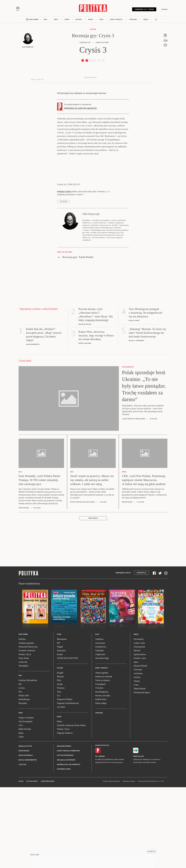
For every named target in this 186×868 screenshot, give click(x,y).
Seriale (60, 765)
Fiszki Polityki (138, 837)
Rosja (21, 814)
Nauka (91, 24)
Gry (59, 777)
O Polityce (22, 846)
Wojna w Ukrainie (26, 799)
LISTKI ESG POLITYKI (67, 739)
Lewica (22, 769)
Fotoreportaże (139, 728)
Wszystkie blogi (102, 739)
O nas (136, 766)
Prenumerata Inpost (123, 654)
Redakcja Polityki (25, 827)
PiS (20, 765)
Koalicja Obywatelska (28, 761)
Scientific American (27, 732)
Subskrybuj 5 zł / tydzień (141, 11)
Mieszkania (62, 720)
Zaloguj (162, 11)
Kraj (46, 24)
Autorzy (137, 758)
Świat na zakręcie (103, 761)
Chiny (21, 818)
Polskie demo (101, 780)
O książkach (100, 765)
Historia (137, 732)
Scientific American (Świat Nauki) (71, 806)
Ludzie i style (139, 724)
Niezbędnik (23, 747)
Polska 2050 (24, 777)
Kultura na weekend (104, 758)
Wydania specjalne (26, 724)
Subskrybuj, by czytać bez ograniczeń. (80, 189)
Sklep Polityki (140, 770)
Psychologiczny (102, 773)
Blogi (101, 24)
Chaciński (99, 732)
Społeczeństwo (140, 735)
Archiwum (138, 754)
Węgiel (60, 728)
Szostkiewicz (101, 728)
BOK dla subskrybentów (28, 841)
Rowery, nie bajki (103, 777)
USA (21, 806)
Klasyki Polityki (140, 747)
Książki (60, 754)
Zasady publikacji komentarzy (68, 832)
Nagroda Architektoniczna (68, 784)
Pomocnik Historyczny (28, 728)
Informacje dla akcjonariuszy (69, 846)
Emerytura (61, 732)
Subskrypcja (142, 654)
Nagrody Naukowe (65, 814)
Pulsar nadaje (101, 784)
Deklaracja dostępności (66, 841)
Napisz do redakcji (26, 836)
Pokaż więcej (93, 599)
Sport (136, 743)
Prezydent (23, 784)
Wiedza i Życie (25, 735)
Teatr (59, 773)
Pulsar (60, 803)
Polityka (22, 720)
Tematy (137, 762)
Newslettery (139, 720)
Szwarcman (100, 724)
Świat (56, 24)
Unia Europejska (26, 803)
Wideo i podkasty (116, 24)
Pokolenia (133, 24)
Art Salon (61, 788)
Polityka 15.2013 (64, 273)
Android (102, 837)
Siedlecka (99, 720)
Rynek (67, 24)
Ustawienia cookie (64, 850)
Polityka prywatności (65, 836)
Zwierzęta (138, 751)
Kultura (79, 24)
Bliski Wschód (25, 810)
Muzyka (60, 758)
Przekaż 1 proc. (140, 739)
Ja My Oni (23, 743)
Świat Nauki (24, 739)
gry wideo (64, 283)
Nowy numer (34, 24)
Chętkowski (100, 735)
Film (59, 761)
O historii (99, 769)
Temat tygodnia (102, 754)
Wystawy (61, 769)
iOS (96, 837)
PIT (59, 724)
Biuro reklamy (24, 832)
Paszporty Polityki (65, 780)
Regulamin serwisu (64, 827)
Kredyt (60, 735)
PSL (20, 773)
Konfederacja (24, 780)
